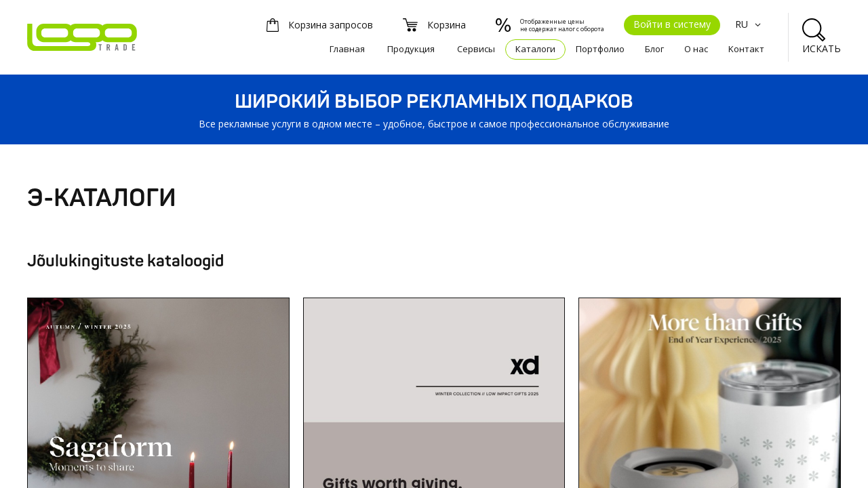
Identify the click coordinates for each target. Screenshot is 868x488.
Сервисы (476, 49)
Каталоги (535, 49)
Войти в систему (672, 24)
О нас (696, 49)
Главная (347, 49)
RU (750, 24)
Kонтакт (746, 49)
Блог (654, 49)
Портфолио (600, 49)
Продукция (411, 49)
